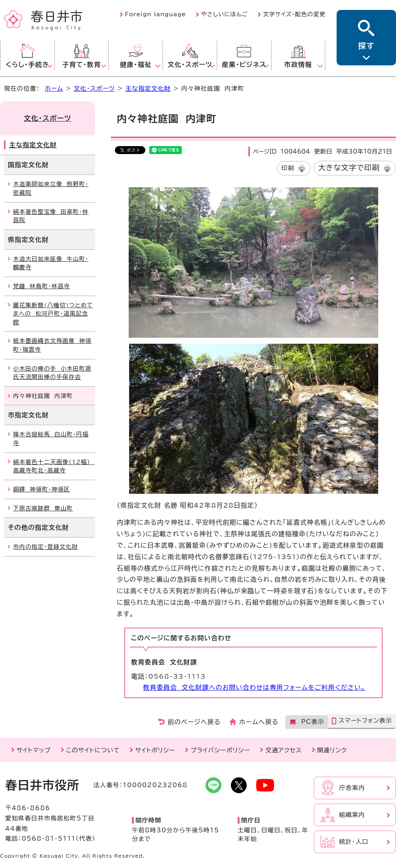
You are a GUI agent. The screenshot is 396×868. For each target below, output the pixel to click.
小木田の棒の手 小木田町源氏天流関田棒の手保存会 (52, 373)
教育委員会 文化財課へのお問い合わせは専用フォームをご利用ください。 (254, 687)
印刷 (288, 168)
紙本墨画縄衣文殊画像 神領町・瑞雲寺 (52, 345)
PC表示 (312, 722)
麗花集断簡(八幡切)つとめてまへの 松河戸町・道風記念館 (53, 314)
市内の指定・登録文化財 (46, 547)
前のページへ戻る (194, 722)
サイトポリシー (155, 750)
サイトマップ (34, 750)
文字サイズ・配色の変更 (294, 14)
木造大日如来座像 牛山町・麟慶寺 (51, 263)
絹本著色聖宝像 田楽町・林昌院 (51, 216)
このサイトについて (93, 750)
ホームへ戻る (259, 722)
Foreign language (156, 14)
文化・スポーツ (94, 89)
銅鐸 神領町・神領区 (42, 489)
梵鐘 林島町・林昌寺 (42, 286)
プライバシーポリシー (220, 750)
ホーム (54, 89)
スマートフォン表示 (365, 720)
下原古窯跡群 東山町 (43, 508)
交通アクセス (284, 750)
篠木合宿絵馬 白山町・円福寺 (51, 439)
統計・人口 (354, 842)
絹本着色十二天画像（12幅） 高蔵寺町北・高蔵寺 (54, 466)
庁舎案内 (352, 788)
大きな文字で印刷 (349, 168)
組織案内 (352, 815)
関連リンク (332, 750)
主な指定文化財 (148, 89)
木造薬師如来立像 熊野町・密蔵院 (51, 188)
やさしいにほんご (225, 14)
